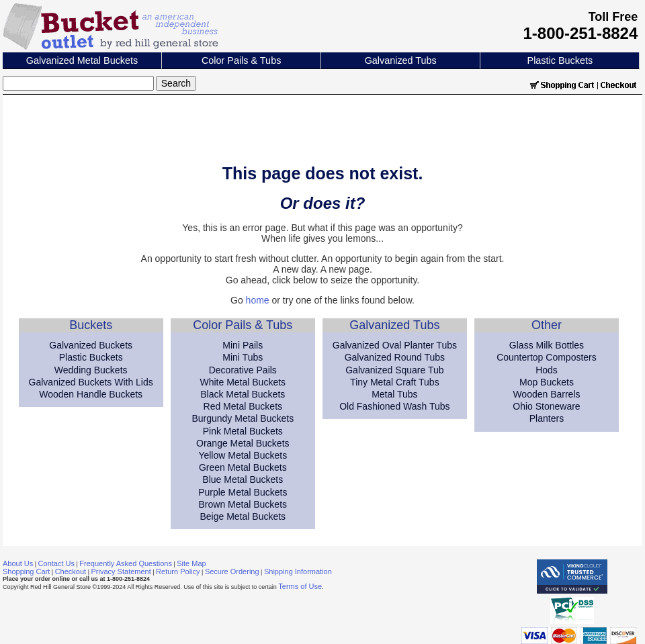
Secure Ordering (232, 571)
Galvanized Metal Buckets (82, 60)
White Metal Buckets (243, 382)
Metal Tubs (394, 394)
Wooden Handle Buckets (91, 394)
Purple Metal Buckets (243, 492)
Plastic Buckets (560, 60)
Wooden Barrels (546, 394)
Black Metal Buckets (243, 394)
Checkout (71, 571)
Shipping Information (298, 571)
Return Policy (178, 571)
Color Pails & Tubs (241, 60)
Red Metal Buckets (243, 406)
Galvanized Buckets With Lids (91, 382)
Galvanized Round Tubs (395, 357)
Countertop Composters (547, 357)
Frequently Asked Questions (126, 563)
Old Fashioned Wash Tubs (394, 406)
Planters (547, 418)
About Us (18, 563)
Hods (547, 370)
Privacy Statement (121, 571)
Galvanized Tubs (401, 60)
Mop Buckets (547, 382)
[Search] (78, 83)
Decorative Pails (243, 370)
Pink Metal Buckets (243, 431)
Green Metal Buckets (243, 467)
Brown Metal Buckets (243, 504)
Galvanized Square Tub (394, 370)
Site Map (191, 563)
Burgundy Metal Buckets (243, 418)
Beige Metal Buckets (243, 516)
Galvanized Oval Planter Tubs (395, 345)
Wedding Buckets (91, 370)
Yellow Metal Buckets (243, 455)
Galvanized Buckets (91, 345)
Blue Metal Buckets (243, 479)
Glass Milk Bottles (547, 345)
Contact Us (56, 563)
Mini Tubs (243, 357)
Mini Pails (243, 345)
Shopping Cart (26, 571)
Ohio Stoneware (546, 406)
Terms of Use (300, 586)
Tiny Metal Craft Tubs (395, 382)
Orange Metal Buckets (243, 443)
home (258, 300)
